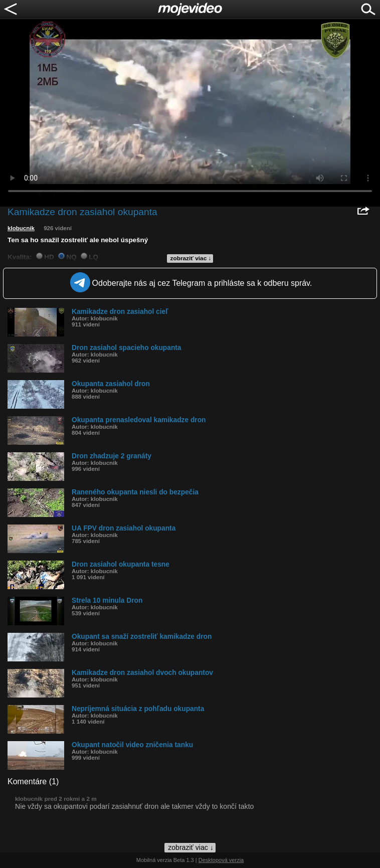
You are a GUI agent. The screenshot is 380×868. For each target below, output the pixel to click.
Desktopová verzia (221, 860)
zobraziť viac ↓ (191, 258)
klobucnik (21, 228)
